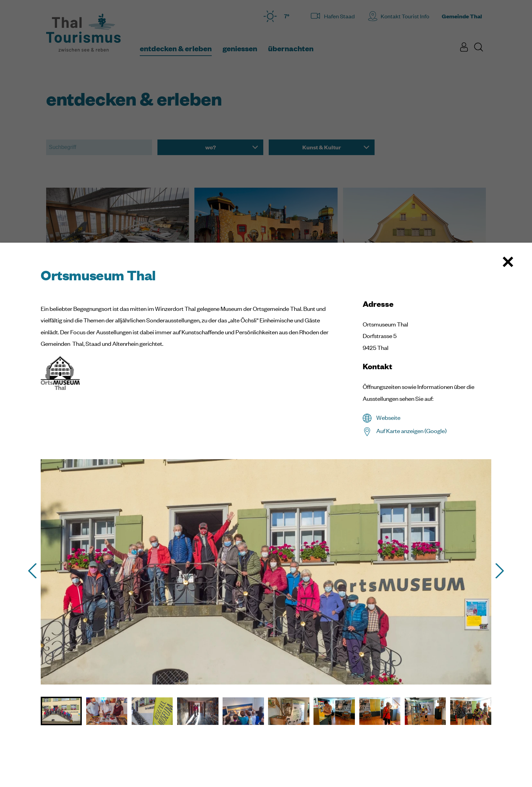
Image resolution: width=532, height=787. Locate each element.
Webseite (388, 417)
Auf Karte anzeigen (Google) (411, 431)
